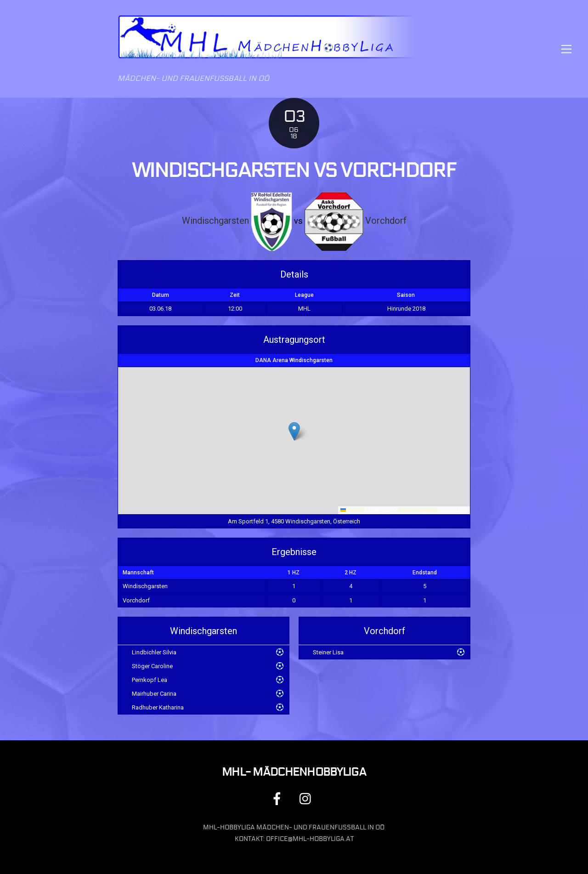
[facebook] (279, 799)
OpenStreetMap (418, 510)
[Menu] (566, 49)
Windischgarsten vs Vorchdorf (294, 170)
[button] (294, 431)
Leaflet (352, 510)
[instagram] (308, 799)
